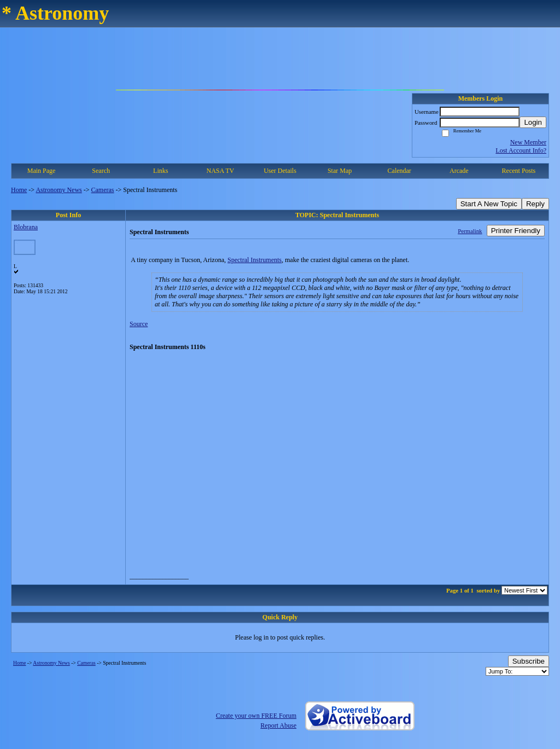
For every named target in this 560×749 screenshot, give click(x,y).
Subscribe (529, 661)
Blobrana (26, 227)
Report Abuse (278, 725)
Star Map (340, 171)
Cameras (103, 190)
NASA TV (220, 171)
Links (161, 171)
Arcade (459, 171)
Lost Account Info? (521, 150)
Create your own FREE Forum (256, 716)
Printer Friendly (516, 231)
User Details (280, 171)
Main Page (42, 171)
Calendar (399, 171)
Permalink (470, 231)
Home (19, 190)
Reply (535, 204)
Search (101, 171)
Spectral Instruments (255, 260)
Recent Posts (519, 171)
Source (139, 324)
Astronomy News (59, 190)
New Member (528, 142)
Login (533, 122)
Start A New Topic (489, 204)
